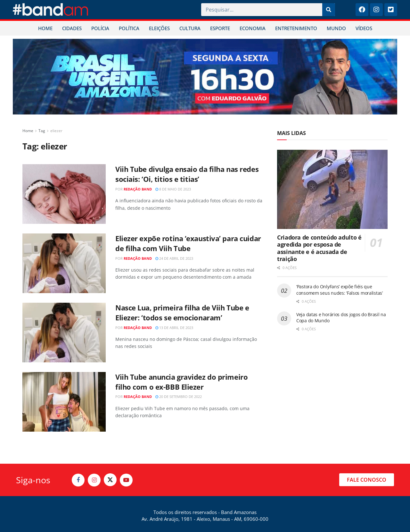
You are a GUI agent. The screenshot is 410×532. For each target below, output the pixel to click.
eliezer (56, 131)
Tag (42, 131)
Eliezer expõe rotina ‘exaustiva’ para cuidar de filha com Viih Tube (188, 243)
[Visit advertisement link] (205, 77)
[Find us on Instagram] (94, 480)
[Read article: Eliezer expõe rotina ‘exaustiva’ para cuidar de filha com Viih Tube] (64, 263)
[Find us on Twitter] (110, 480)
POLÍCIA (100, 28)
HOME (45, 28)
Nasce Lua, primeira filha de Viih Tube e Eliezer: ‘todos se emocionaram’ (182, 312)
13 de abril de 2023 (174, 328)
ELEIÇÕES (159, 28)
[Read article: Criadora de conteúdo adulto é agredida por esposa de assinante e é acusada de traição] (332, 189)
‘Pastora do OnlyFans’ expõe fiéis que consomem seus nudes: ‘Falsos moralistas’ (340, 290)
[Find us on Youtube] (126, 480)
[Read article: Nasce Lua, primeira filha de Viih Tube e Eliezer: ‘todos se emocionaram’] (64, 333)
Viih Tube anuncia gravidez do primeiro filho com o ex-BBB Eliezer (181, 382)
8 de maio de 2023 (173, 189)
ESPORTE (220, 28)
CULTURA (190, 28)
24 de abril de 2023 (174, 258)
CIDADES (72, 28)
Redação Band (138, 189)
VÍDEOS (364, 28)
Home (28, 131)
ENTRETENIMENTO (296, 28)
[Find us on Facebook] (78, 480)
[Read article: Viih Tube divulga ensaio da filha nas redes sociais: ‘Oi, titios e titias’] (64, 194)
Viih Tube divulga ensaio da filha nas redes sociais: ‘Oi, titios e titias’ (187, 174)
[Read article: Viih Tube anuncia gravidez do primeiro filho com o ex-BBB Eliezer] (64, 402)
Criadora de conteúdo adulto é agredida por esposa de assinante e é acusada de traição (319, 248)
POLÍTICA (129, 28)
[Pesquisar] (329, 10)
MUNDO (336, 28)
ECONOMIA (253, 28)
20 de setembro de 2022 (179, 397)
